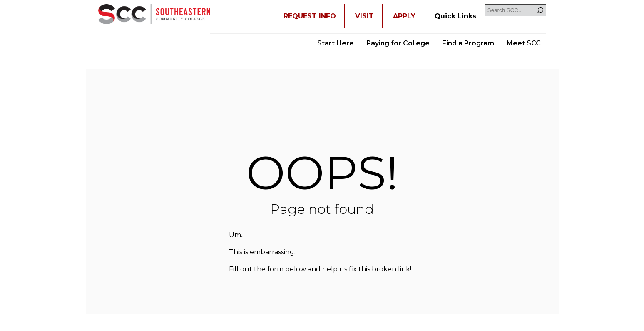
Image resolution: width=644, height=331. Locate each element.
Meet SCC (524, 43)
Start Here (336, 43)
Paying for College (398, 43)
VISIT (364, 16)
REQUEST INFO (310, 16)
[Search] (540, 10)
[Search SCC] (516, 10)
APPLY (404, 16)
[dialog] (619, 306)
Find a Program (468, 43)
